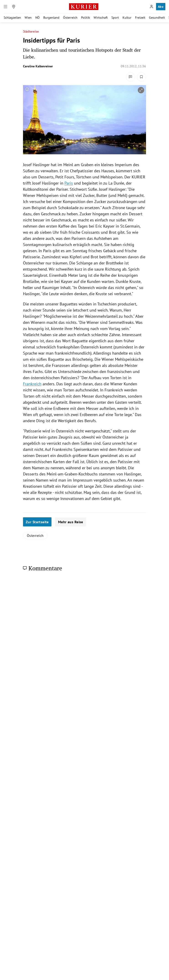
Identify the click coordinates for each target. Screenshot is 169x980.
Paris (69, 183)
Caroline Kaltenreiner (38, 66)
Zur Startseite (37, 522)
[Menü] (5, 7)
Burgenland (51, 18)
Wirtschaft (101, 18)
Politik (86, 18)
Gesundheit (157, 18)
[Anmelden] (151, 7)
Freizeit (140, 18)
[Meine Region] (14, 7)
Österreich (70, 18)
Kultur (127, 18)
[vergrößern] (141, 90)
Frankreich (32, 384)
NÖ (37, 18)
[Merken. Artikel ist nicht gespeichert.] (141, 77)
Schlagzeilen (12, 18)
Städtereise (31, 32)
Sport (115, 18)
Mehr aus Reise (71, 522)
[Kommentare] (131, 77)
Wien (28, 18)
